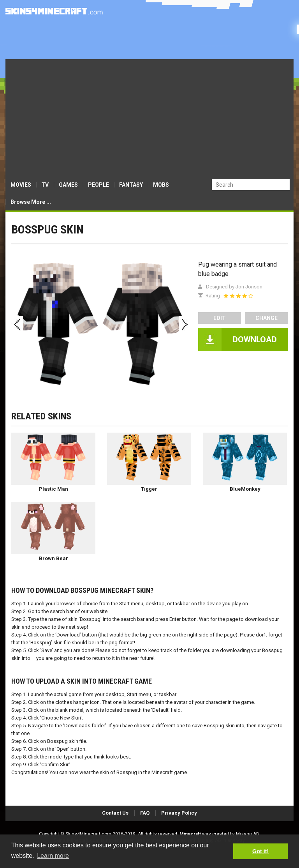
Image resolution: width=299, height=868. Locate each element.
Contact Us (115, 813)
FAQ (145, 813)
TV (45, 185)
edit (220, 318)
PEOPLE (98, 185)
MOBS (161, 185)
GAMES (68, 185)
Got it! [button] (260, 851)
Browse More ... (31, 202)
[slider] (238, 296)
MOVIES (21, 185)
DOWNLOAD (255, 339)
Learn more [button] (53, 856)
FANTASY (131, 185)
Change (266, 318)
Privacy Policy (179, 813)
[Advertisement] (149, 118)
